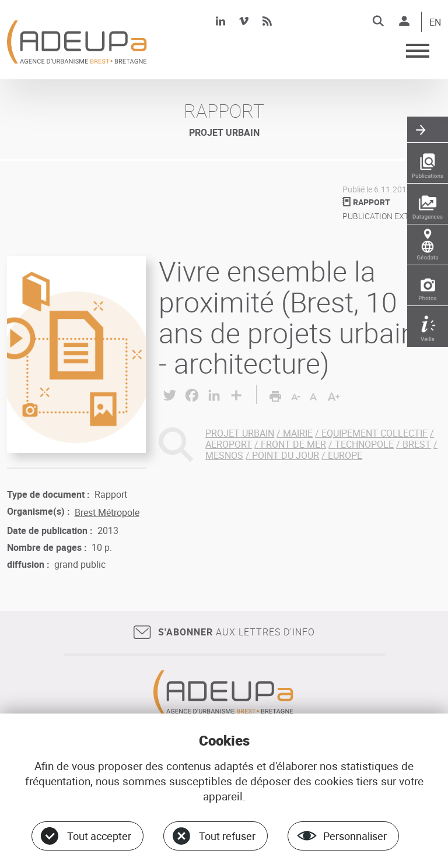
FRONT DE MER (293, 444)
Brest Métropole (107, 512)
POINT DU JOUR (286, 455)
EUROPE (345, 455)
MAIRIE (298, 433)
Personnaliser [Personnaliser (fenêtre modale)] (355, 836)
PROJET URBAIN (240, 433)
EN (435, 23)
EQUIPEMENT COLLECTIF (374, 433)
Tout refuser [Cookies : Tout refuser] (227, 836)
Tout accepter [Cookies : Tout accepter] (99, 836)
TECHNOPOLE (364, 444)
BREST (417, 444)
